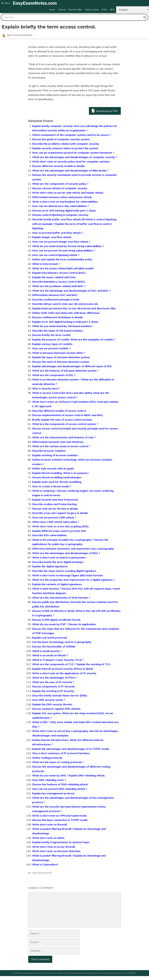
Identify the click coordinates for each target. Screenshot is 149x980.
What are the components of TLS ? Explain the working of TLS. (71, 664)
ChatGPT (132, 973)
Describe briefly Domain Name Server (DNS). (60, 695)
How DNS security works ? (49, 700)
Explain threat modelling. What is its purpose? (60, 473)
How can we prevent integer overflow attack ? (61, 242)
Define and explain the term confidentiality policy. (62, 259)
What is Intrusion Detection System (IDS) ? (58, 353)
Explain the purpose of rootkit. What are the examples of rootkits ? (74, 339)
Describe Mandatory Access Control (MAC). (59, 282)
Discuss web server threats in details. (55, 509)
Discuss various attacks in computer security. (60, 188)
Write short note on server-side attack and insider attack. (68, 193)
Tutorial (62, 10)
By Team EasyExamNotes (21, 35)
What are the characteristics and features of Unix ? (64, 437)
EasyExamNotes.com (35, 3)
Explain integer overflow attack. (52, 237)
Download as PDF (105, 111)
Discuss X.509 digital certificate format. (57, 620)
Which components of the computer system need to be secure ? (71, 135)
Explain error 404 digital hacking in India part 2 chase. (65, 322)
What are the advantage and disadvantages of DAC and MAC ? (71, 291)
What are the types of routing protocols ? (58, 762)
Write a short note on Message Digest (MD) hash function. (68, 575)
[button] (6, 3)
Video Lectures (92, 10)
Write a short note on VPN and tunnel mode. (60, 816)
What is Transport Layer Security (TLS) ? (58, 660)
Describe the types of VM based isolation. (58, 331)
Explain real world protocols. (50, 638)
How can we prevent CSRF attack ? (54, 517)
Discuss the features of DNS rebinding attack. (60, 784)
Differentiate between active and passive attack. (62, 197)
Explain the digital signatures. (50, 566)
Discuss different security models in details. (59, 166)
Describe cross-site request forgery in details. (60, 513)
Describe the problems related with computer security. (66, 144)
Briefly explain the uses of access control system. (62, 420)
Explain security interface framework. (55, 500)
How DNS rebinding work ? (49, 780)
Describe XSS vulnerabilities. (50, 535)
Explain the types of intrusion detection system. (61, 357)
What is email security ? (47, 651)
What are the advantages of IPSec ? (55, 678)
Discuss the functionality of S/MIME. (54, 646)
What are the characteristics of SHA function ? (61, 598)
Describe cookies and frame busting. (55, 504)
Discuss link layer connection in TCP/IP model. (60, 820)
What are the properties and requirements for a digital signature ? (73, 580)
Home (52, 10)
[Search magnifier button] (145, 17)
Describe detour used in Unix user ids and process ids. (65, 304)
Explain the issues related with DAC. (54, 277)
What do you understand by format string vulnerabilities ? (68, 246)
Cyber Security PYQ (42, 873)
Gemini (117, 973)
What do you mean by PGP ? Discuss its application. (64, 624)
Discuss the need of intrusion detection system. (61, 362)
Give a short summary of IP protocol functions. (61, 753)
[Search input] (73, 17)
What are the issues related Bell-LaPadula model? (63, 268)
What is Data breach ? (46, 264)
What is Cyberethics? (45, 864)
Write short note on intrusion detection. (56, 851)
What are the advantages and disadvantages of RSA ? (66, 553)
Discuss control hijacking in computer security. (60, 215)
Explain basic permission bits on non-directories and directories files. (74, 308)
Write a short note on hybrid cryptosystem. (59, 557)
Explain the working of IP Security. (53, 691)
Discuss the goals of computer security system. (61, 139)
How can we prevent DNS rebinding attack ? (60, 789)
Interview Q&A (75, 10)
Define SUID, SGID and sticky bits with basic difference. (66, 313)
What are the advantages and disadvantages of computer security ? (75, 157)
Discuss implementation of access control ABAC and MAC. (68, 415)
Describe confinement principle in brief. (56, 299)
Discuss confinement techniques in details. (58, 317)
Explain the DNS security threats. (52, 704)
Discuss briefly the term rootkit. (52, 335)
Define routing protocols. (47, 758)
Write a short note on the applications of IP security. (64, 673)
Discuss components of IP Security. (54, 686)
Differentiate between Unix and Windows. (58, 442)
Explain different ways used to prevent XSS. (59, 531)
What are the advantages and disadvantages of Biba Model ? (70, 171)
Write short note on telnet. (49, 838)
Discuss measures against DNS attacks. (57, 709)
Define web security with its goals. (53, 468)
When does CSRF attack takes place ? (56, 522)
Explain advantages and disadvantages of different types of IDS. (72, 366)
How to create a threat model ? (52, 486)
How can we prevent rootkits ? (51, 348)
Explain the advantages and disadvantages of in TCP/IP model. (71, 749)
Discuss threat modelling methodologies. (57, 477)
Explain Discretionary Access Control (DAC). (59, 273)
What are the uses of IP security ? (53, 682)
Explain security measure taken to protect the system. (65, 148)
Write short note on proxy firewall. (54, 847)
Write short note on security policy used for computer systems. (71, 161)
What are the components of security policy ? (60, 184)
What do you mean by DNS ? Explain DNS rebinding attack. (69, 775)
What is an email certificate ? (50, 655)
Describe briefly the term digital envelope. (58, 562)
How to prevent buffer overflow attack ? (58, 233)
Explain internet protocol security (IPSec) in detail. (63, 669)
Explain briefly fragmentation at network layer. (61, 842)
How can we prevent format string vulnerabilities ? (64, 250)
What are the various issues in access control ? (61, 446)
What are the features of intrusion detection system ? (65, 371)
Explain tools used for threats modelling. (57, 482)
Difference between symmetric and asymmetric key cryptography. (73, 549)
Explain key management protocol (53, 793)
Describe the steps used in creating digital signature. (64, 571)
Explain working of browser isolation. (55, 455)
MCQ (112, 10)
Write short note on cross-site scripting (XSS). (61, 526)
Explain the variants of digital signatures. (57, 584)
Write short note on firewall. (50, 824)
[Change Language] (133, 10)
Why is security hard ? (46, 388)
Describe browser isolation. (49, 451)
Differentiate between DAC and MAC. (55, 295)
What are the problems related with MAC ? (59, 286)
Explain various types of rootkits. (52, 344)
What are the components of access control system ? (65, 424)
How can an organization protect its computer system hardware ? (73, 153)
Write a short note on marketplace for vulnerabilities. (65, 202)
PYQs (105, 10)
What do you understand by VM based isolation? (62, 326)
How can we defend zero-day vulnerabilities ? (60, 206)
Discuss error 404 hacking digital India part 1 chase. (64, 210)
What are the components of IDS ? (54, 375)
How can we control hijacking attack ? (56, 255)
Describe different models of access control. (59, 411)
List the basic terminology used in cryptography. (62, 642)
